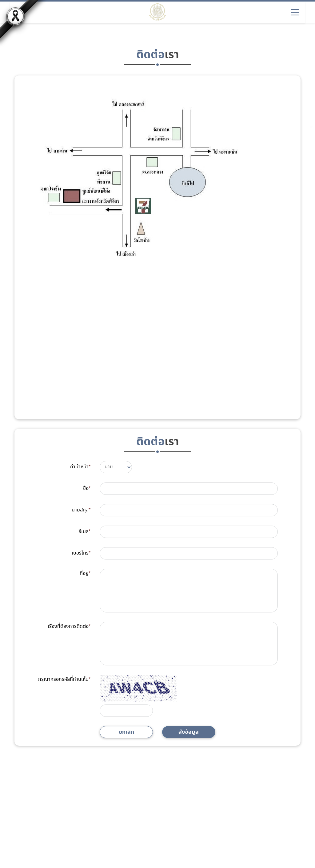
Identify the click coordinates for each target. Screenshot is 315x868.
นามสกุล (81, 510)
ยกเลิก (126, 732)
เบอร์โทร (81, 553)
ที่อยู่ (85, 573)
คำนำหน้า (80, 467)
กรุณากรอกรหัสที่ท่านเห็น (64, 679)
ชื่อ (87, 489)
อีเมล (84, 532)
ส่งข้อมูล (189, 732)
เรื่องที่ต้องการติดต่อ (69, 626)
